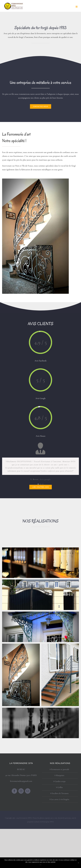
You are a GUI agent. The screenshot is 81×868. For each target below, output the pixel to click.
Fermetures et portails (60, 769)
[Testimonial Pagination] (38, 484)
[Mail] (28, 791)
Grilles (60, 787)
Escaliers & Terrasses (60, 793)
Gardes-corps (60, 781)
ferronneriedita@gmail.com (21, 781)
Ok (41, 865)
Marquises (60, 775)
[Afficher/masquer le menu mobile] (77, 7)
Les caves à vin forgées (60, 799)
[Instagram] (21, 791)
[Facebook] (14, 791)
